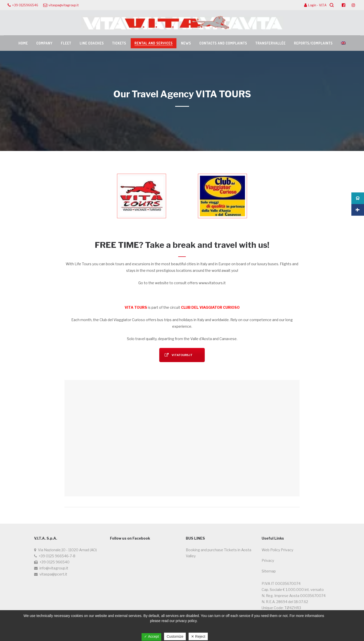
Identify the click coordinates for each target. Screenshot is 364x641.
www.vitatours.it (212, 283)
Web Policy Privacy (277, 550)
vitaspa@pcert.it (53, 574)
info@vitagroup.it (54, 568)
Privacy (268, 560)
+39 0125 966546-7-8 (57, 556)
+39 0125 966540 (54, 562)
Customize (175, 636)
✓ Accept (151, 636)
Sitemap (269, 571)
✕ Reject (198, 636)
